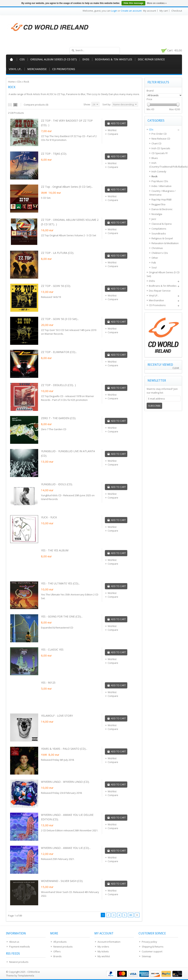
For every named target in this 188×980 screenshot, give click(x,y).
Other (155, 258)
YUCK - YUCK (49, 517)
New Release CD (161, 139)
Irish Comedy (159, 171)
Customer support (152, 951)
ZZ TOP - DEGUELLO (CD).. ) (58, 385)
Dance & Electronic (162, 209)
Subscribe (154, 406)
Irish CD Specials (161, 148)
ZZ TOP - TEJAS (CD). (54, 154)
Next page (137, 915)
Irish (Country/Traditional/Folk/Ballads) (165, 165)
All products (60, 942)
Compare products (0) (36, 105)
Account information (109, 942)
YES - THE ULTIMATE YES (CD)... (60, 583)
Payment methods (20, 947)
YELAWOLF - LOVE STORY (57, 716)
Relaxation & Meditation (165, 243)
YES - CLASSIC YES (52, 650)
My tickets (103, 951)
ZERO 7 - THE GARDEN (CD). (59, 418)
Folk (154, 263)
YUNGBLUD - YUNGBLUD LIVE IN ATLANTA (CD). (68, 453)
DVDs (86, 59)
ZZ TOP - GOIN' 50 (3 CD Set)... (60, 319)
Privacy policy (149, 942)
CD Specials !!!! (160, 153)
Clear (176, 368)
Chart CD (156, 143)
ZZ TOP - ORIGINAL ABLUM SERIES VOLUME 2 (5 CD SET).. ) (70, 222)
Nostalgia (157, 214)
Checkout (177, 11)
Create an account (131, 11)
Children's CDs (160, 253)
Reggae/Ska (158, 204)
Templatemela (26, 976)
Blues (155, 158)
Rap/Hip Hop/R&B (162, 199)
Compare (112, 134)
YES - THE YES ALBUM (55, 550)
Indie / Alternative (162, 186)
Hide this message (133, 3)
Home (11, 59)
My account (150, 11)
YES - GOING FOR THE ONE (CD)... (62, 616)
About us (14, 942)
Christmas (157, 248)
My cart (164, 11)
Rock (26, 82)
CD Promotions (64, 69)
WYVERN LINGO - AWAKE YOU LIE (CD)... (66, 848)
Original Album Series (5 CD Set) (54, 59)
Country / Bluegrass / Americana (162, 193)
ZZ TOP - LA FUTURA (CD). (57, 253)
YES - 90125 (48, 683)
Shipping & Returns (153, 947)
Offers (57, 951)
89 (131, 915)
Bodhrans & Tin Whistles (114, 59)
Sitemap (146, 956)
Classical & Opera (162, 224)
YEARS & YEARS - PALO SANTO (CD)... (64, 749)
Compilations (159, 229)
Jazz (154, 219)
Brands (57, 956)
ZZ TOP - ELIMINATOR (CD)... (59, 352)
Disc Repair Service (151, 59)
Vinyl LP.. (15, 69)
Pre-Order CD (159, 134)
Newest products (19, 962)
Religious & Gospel (162, 238)
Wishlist (111, 130)
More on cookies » (157, 3)
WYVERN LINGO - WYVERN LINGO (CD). (65, 782)
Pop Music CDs (160, 181)
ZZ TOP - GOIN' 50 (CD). (56, 286)
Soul (154, 267)
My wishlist (104, 956)
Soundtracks (159, 233)
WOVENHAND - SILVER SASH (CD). (62, 881)
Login (114, 11)
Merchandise (37, 69)
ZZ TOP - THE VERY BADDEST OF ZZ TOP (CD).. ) (67, 123)
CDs (22, 59)
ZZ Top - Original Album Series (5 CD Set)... (67, 187)
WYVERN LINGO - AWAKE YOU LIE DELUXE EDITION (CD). (67, 817)
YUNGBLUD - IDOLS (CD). (57, 484)
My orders (103, 947)
